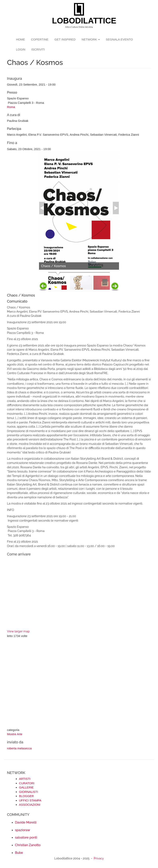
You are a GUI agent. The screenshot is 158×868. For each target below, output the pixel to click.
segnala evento (119, 39)
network (91, 39)
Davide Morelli (26, 822)
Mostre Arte (15, 734)
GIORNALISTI (28, 792)
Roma (11, 107)
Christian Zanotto (28, 845)
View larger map (18, 631)
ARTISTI (25, 779)
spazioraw (22, 830)
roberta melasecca (19, 748)
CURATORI (27, 783)
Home (20, 39)
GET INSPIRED (65, 39)
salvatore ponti (26, 837)
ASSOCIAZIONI (30, 805)
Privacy (99, 858)
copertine (40, 39)
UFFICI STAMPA (30, 800)
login (21, 49)
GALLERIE (26, 787)
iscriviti (38, 49)
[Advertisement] (79, 683)
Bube (19, 853)
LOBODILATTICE (80, 21)
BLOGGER (26, 796)
